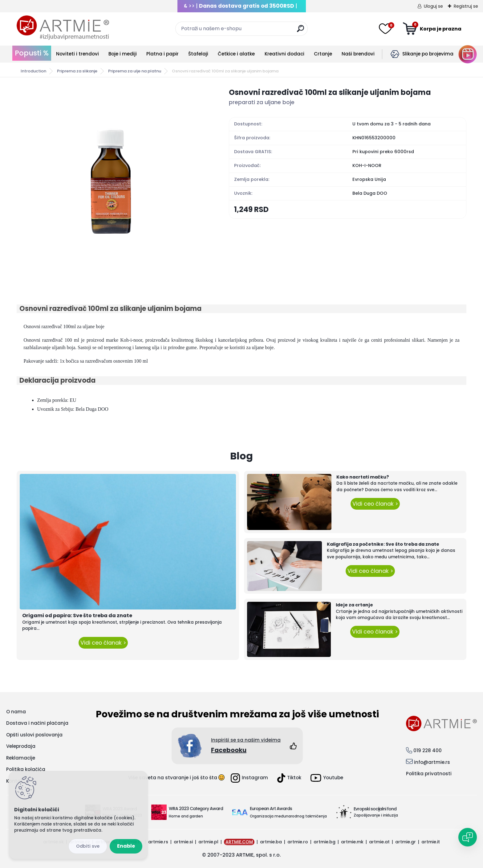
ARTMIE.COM (239, 842)
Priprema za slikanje (77, 71)
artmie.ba (271, 842)
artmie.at (379, 842)
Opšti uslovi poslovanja (34, 735)
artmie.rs (158, 842)
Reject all (88, 846)
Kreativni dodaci (284, 54)
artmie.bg (325, 842)
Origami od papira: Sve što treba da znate (77, 615)
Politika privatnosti (429, 774)
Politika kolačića (26, 769)
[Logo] (63, 28)
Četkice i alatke (236, 54)
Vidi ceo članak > (103, 643)
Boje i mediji (123, 54)
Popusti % (32, 53)
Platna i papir (162, 54)
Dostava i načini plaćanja (37, 723)
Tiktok (289, 778)
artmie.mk (352, 842)
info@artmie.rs (432, 762)
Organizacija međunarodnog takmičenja (288, 816)
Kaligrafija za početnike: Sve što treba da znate (383, 544)
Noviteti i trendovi (77, 54)
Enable (126, 846)
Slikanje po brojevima (428, 54)
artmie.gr (406, 842)
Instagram (249, 778)
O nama (16, 712)
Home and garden (186, 816)
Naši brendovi (358, 54)
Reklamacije (21, 758)
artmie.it (431, 842)
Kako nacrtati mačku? (363, 477)
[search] (300, 31)
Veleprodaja (21, 746)
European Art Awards (271, 809)
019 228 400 (428, 750)
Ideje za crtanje (354, 605)
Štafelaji (198, 54)
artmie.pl (208, 842)
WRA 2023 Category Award (196, 809)
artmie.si (183, 842)
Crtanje (323, 54)
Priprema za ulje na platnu (135, 71)
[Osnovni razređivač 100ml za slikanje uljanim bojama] (113, 179)
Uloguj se (433, 6)
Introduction (33, 71)
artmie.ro (298, 842)
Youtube (327, 778)
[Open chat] (468, 837)
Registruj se (466, 6)
